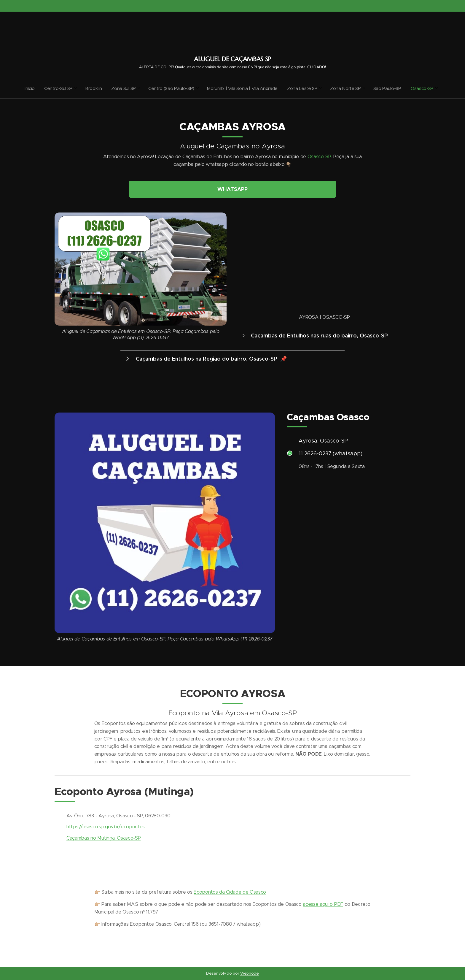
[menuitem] (181, 88)
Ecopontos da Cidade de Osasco (230, 892)
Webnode (250, 973)
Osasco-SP (319, 157)
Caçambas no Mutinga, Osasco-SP (103, 838)
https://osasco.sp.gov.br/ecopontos (106, 827)
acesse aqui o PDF (323, 904)
